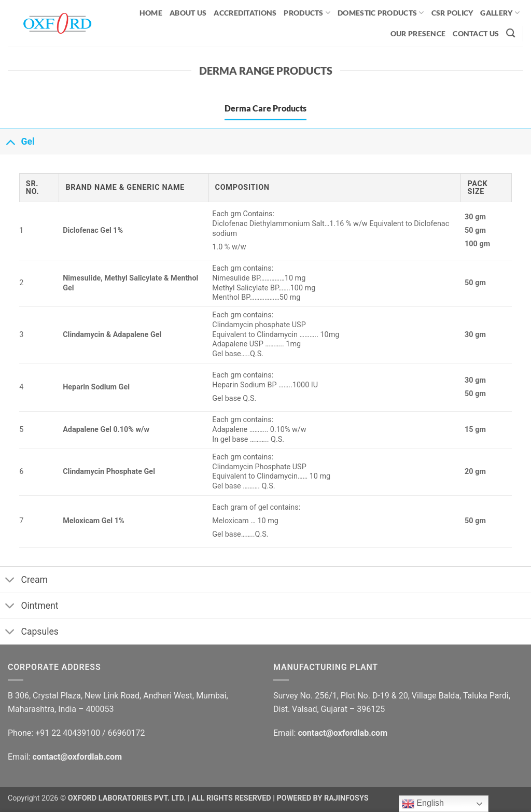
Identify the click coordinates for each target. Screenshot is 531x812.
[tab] (265, 108)
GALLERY (500, 13)
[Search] (511, 33)
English (423, 804)
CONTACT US (476, 33)
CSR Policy (452, 13)
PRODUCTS (307, 13)
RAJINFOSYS (346, 798)
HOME (151, 13)
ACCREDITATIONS (245, 13)
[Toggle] (10, 141)
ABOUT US (188, 13)
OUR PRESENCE (418, 33)
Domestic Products (381, 13)
